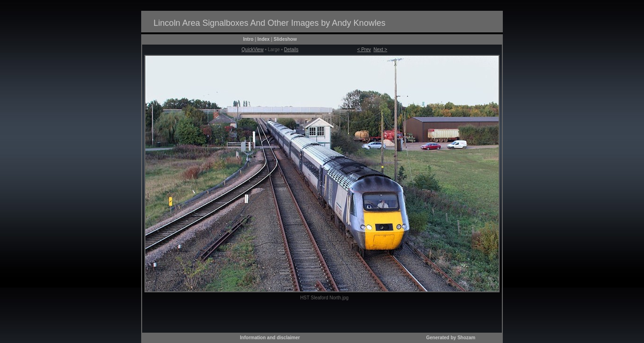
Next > (380, 50)
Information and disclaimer (270, 338)
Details (292, 50)
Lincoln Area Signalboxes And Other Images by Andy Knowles (269, 23)
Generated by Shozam (451, 338)
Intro (248, 39)
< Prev (364, 50)
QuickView (253, 50)
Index (264, 39)
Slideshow (285, 39)
